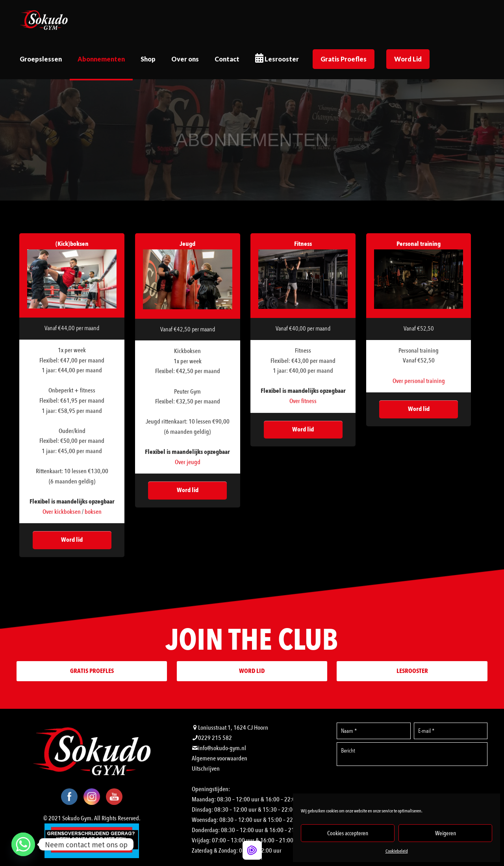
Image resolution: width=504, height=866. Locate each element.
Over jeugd (188, 462)
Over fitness (303, 401)
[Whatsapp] (23, 844)
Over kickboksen (62, 512)
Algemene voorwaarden (220, 758)
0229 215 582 (215, 738)
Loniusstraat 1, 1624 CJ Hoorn (233, 728)
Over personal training (419, 381)
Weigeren (446, 833)
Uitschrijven (206, 769)
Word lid (72, 540)
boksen (93, 512)
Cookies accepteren (348, 833)
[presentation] (412, 786)
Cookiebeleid (397, 851)
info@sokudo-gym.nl (222, 748)
